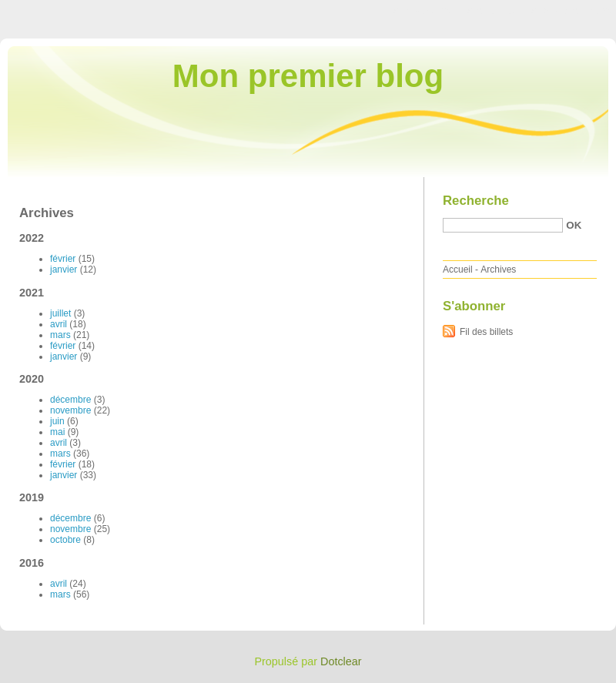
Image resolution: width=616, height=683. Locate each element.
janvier (64, 270)
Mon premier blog (308, 76)
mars (60, 335)
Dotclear (341, 661)
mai (57, 432)
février (63, 259)
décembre (70, 400)
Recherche (476, 201)
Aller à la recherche (571, 11)
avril (59, 324)
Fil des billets (486, 332)
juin (57, 421)
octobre (65, 540)
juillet (60, 313)
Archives (498, 270)
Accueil (458, 270)
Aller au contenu (427, 11)
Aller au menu (495, 11)
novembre (70, 410)
